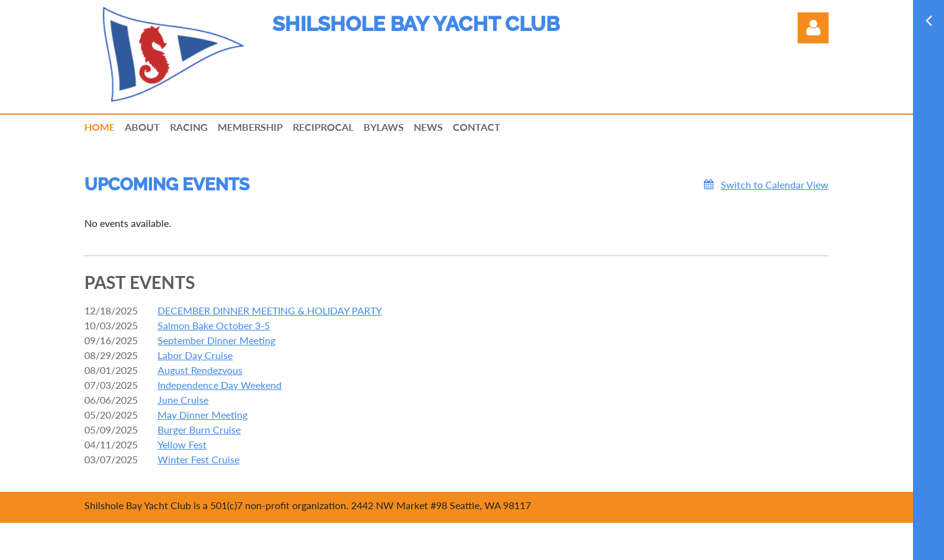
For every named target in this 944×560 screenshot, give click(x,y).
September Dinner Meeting (216, 340)
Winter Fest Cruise (198, 459)
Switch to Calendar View (775, 184)
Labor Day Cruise (195, 355)
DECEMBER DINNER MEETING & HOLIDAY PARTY (270, 310)
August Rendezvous (200, 370)
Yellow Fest (182, 444)
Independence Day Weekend (220, 385)
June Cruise (183, 400)
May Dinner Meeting (203, 415)
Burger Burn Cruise (199, 429)
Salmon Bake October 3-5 (214, 325)
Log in (813, 28)
